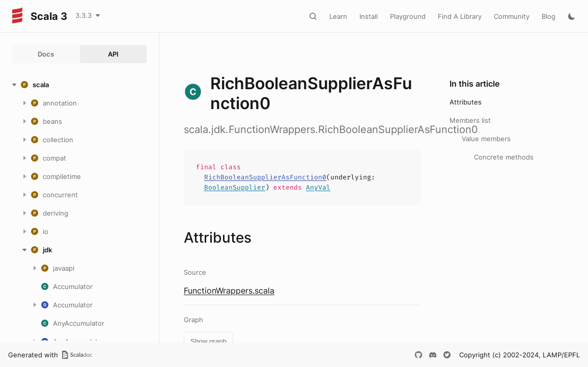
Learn (338, 16)
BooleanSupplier (235, 187)
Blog (549, 16)
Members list (470, 120)
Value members (486, 139)
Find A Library (460, 16)
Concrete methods (504, 157)
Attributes (466, 102)
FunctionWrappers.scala (229, 291)
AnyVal (318, 187)
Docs (46, 54)
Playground (408, 16)
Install (369, 16)
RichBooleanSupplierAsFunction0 (265, 177)
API (113, 54)
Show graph (208, 341)
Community (512, 16)
